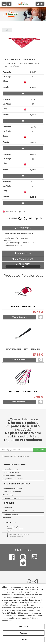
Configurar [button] (24, 626)
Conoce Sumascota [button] (10, 469)
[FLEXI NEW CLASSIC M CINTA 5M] (23, 293)
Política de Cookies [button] (10, 514)
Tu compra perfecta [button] (11, 472)
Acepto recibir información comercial (16, 456)
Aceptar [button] (24, 639)
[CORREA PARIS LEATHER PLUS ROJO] (23, 377)
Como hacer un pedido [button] (12, 492)
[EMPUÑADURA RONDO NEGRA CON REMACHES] (23, 335)
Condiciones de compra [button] (12, 488)
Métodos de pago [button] (10, 495)
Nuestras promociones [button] (12, 476)
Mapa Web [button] (7, 517)
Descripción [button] (23, 228)
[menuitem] (23, 469)
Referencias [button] (23, 253)
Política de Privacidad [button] (11, 511)
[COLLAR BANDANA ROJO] (23, 42)
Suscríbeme (40, 450)
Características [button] (23, 259)
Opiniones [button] (23, 266)
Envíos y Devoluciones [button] (11, 498)
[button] (3, 14)
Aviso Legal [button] (7, 508)
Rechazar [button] (24, 633)
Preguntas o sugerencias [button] (13, 479)
